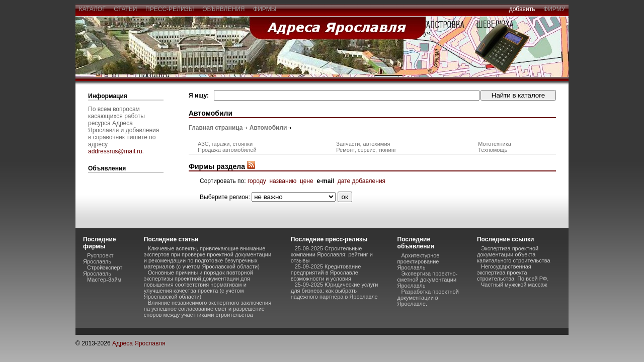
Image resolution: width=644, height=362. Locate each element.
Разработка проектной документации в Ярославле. (428, 298)
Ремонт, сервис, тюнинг (366, 150)
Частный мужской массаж (514, 285)
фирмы (265, 9)
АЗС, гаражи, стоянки (225, 144)
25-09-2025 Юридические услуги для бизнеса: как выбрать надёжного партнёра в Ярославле (335, 291)
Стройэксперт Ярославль (103, 270)
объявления (223, 9)
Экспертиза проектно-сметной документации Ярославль (428, 280)
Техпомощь (493, 150)
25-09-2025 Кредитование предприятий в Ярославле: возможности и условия (326, 273)
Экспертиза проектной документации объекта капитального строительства (514, 254)
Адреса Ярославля (139, 343)
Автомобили (268, 128)
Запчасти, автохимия (363, 144)
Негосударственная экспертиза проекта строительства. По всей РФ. (513, 273)
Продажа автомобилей (227, 150)
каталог (92, 9)
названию (283, 181)
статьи (126, 9)
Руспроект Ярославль (98, 258)
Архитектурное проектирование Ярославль (419, 261)
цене (307, 181)
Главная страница (216, 128)
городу (257, 181)
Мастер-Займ (104, 280)
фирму (554, 9)
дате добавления (361, 181)
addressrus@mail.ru (115, 151)
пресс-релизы (170, 9)
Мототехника (495, 144)
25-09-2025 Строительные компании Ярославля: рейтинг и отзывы (332, 254)
